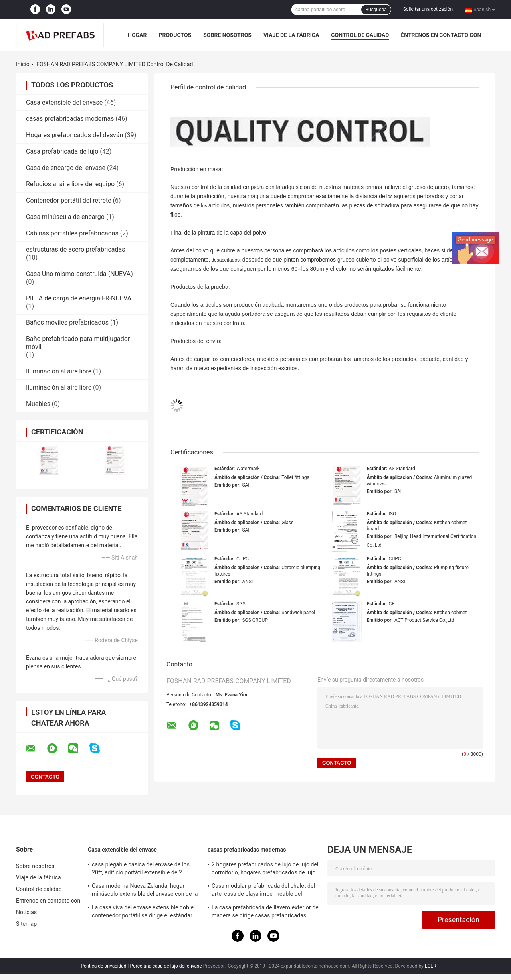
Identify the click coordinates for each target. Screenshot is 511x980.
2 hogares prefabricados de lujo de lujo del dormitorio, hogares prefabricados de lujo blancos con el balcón (265, 870)
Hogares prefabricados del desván (74, 135)
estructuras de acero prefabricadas (75, 249)
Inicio (23, 64)
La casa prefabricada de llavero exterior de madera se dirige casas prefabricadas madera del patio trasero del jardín (265, 913)
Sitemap (26, 924)
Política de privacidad (103, 966)
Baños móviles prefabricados (67, 322)
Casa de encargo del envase (66, 168)
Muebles (38, 404)
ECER (431, 966)
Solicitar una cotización (428, 9)
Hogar (137, 35)
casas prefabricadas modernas (70, 119)
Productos (175, 35)
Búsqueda (376, 10)
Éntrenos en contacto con (441, 35)
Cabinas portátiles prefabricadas (72, 233)
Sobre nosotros (227, 35)
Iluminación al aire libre (59, 371)
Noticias (26, 912)
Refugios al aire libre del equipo (70, 184)
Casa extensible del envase (64, 102)
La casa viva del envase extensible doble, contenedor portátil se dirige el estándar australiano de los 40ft (143, 913)
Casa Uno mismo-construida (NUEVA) (79, 274)
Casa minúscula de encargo (65, 217)
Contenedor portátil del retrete (69, 200)
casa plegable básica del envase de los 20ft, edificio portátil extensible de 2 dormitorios (141, 870)
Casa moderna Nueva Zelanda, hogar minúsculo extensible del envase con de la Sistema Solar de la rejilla (145, 891)
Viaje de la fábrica (291, 35)
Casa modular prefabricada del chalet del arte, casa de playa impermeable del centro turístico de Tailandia (263, 891)
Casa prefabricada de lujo (62, 151)
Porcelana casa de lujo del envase (166, 966)
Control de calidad (360, 35)
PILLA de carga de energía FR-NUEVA (79, 298)
